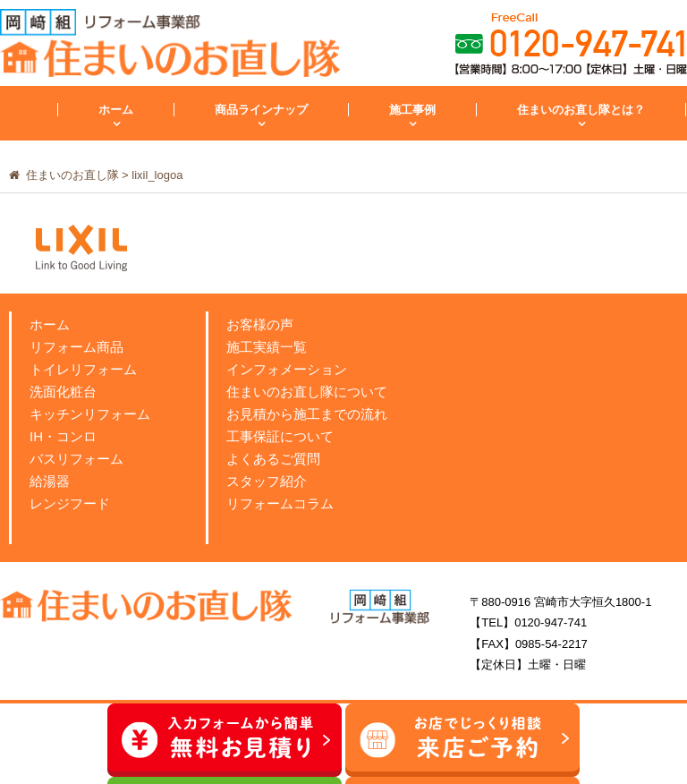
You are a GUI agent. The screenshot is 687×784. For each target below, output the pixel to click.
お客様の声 (260, 324)
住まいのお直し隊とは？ (581, 110)
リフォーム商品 (76, 347)
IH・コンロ (63, 436)
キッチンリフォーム (90, 414)
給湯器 (50, 481)
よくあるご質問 (273, 459)
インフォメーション (287, 369)
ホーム (116, 110)
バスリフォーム (76, 459)
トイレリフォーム (83, 369)
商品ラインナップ (261, 110)
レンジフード (70, 503)
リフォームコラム (280, 503)
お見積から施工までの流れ (307, 414)
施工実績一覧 (267, 347)
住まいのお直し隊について (307, 392)
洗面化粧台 (63, 392)
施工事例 (412, 110)
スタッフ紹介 (267, 481)
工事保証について (280, 436)
